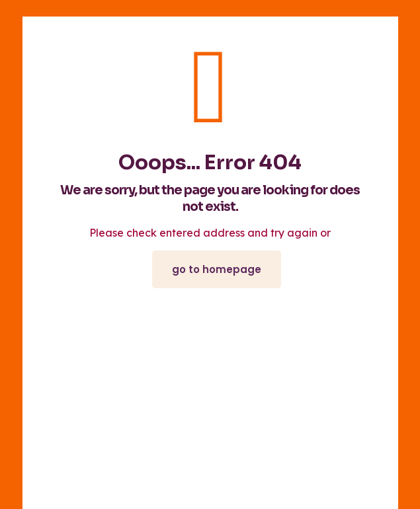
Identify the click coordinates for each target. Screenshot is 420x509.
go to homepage (217, 269)
